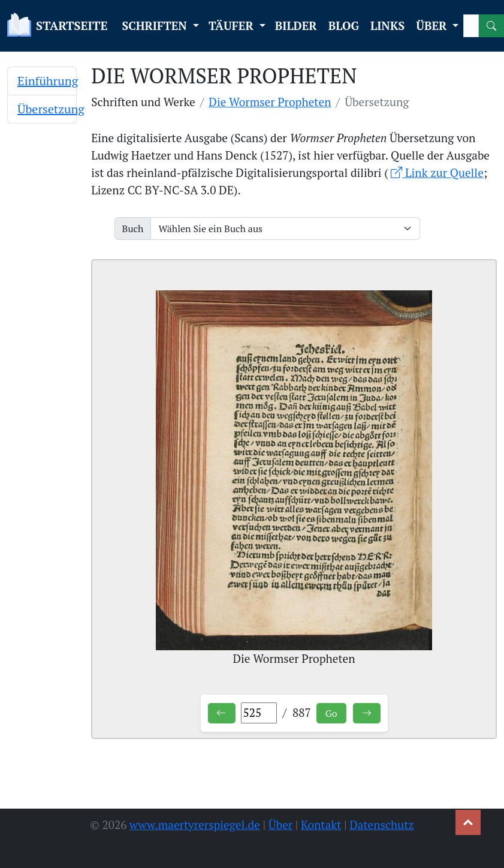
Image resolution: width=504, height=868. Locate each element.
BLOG (344, 25)
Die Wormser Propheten (270, 102)
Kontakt (321, 825)
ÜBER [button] (433, 25)
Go (331, 713)
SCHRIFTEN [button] (156, 25)
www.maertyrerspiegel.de (195, 825)
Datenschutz (381, 825)
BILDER (296, 25)
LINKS (387, 25)
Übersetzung (51, 109)
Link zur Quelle (437, 172)
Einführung (48, 81)
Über (280, 825)
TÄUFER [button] (233, 25)
